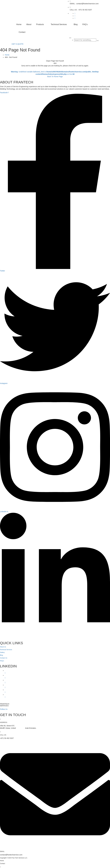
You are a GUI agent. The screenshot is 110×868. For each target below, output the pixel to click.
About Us (3, 647)
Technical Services (59, 24)
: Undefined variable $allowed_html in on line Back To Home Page (55, 74)
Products (40, 24)
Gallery (2, 652)
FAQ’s (85, 24)
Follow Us (4, 709)
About (29, 24)
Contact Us (4, 658)
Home (19, 24)
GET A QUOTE (17, 44)
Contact (22, 32)
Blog (76, 24)
